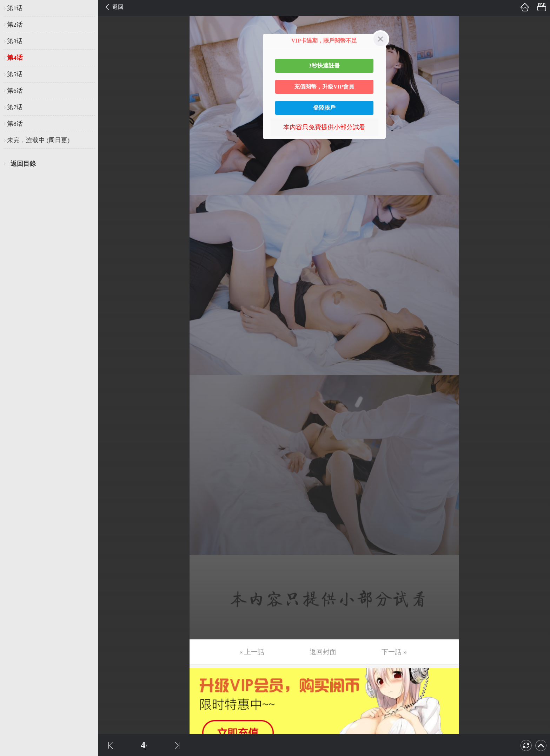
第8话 (15, 124)
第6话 (15, 91)
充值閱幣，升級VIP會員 (324, 87)
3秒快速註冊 (324, 66)
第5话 (15, 74)
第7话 (15, 107)
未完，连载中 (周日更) (38, 140)
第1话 (15, 8)
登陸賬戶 (324, 108)
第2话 (15, 25)
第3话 (15, 41)
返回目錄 (23, 164)
